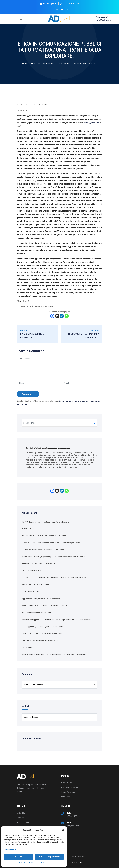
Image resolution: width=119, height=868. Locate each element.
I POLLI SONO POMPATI (31, 571)
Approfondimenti (24, 822)
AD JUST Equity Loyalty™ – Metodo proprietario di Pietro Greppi (47, 522)
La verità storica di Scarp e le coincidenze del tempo (43, 550)
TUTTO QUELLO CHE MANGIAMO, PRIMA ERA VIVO (42, 633)
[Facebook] (52, 316)
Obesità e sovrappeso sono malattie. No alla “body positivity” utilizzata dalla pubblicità (57, 619)
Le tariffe (21, 813)
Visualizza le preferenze (49, 857)
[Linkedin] (62, 316)
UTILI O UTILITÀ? (29, 529)
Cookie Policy (23, 863)
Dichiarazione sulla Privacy (39, 863)
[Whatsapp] (67, 316)
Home (26, 63)
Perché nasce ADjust (71, 787)
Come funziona (68, 792)
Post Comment (28, 394)
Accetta (19, 857)
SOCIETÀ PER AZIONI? (31, 592)
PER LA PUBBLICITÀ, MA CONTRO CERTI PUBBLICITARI (44, 605)
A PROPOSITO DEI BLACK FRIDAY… (36, 585)
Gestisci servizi (10, 849)
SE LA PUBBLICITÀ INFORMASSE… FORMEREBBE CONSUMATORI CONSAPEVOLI (54, 654)
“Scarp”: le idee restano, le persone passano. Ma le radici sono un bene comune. (54, 557)
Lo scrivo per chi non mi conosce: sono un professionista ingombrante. (51, 543)
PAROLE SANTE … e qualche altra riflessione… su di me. (44, 536)
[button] (63, 830)
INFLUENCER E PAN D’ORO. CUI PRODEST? (39, 564)
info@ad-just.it (73, 826)
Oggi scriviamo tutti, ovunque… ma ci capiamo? (41, 599)
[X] (57, 316)
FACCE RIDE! (27, 647)
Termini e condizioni (80, 862)
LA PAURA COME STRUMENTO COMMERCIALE (41, 640)
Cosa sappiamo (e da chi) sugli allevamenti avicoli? (42, 626)
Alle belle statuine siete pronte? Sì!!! (36, 612)
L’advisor (20, 818)
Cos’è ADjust (67, 783)
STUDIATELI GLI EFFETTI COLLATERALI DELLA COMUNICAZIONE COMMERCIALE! (55, 578)
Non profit (66, 797)
